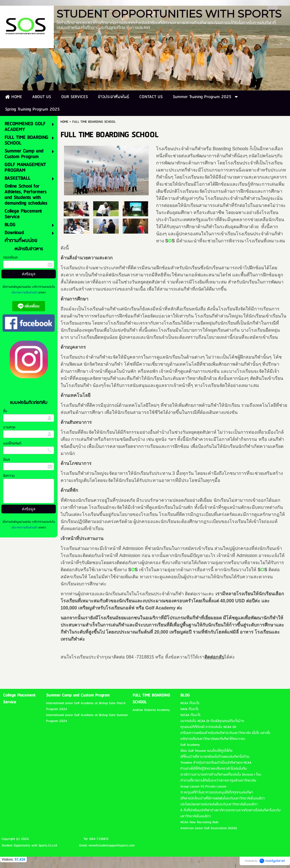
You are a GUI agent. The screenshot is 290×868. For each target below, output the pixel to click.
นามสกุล (9, 427)
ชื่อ (5, 411)
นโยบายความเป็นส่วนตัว (25, 293)
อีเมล (7, 460)
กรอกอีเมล (10, 258)
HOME (64, 122)
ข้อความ (9, 476)
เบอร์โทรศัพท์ (12, 443)
